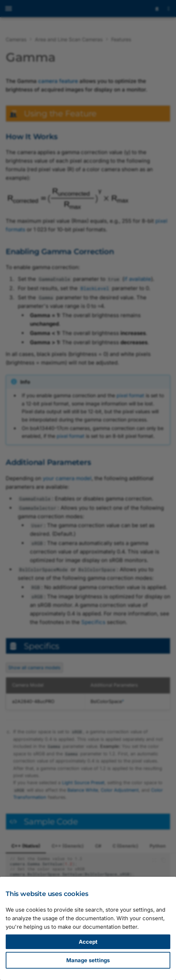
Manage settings (88, 960)
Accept (88, 942)
